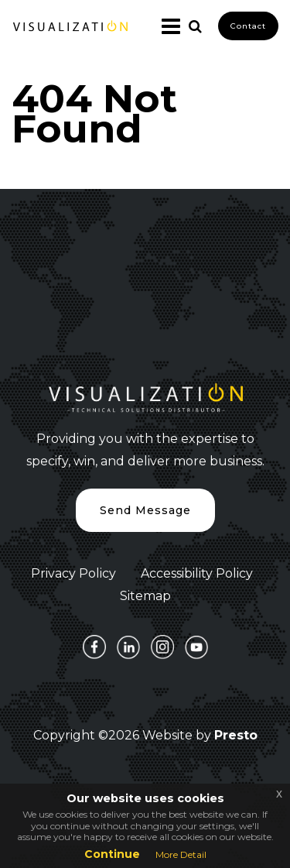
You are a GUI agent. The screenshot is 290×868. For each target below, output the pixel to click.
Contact (248, 26)
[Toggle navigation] (165, 26)
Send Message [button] (145, 510)
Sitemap (145, 596)
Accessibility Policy (197, 573)
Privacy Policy (73, 573)
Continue (112, 854)
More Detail (181, 854)
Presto (236, 735)
